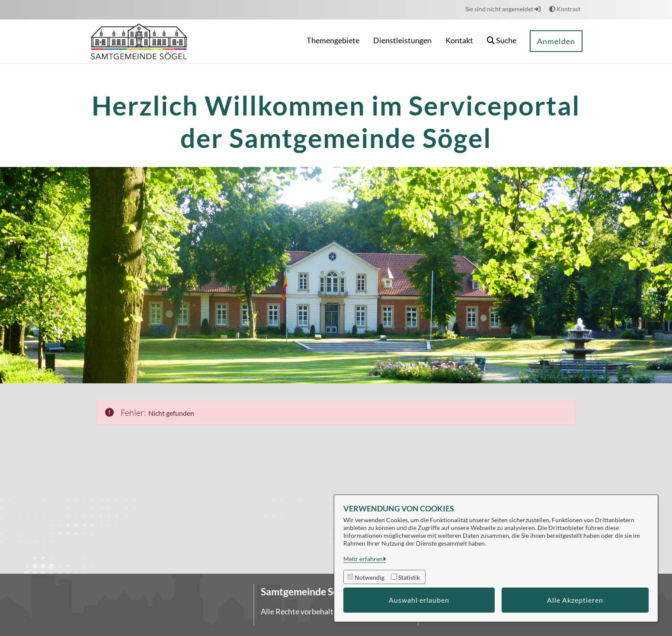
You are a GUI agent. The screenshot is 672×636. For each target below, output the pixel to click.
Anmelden (556, 41)
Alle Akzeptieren (575, 600)
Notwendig (370, 577)
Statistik (409, 577)
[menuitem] (333, 41)
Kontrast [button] (565, 9)
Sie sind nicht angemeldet (503, 9)
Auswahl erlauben (419, 600)
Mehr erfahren (363, 559)
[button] (502, 41)
